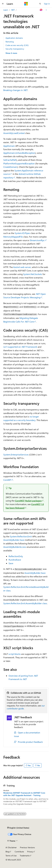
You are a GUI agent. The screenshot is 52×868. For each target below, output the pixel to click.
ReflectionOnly (16, 556)
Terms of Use (11, 856)
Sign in (47, 4)
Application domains (14, 38)
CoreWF (7, 480)
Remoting (10, 42)
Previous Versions (27, 847)
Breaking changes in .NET (15, 90)
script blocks (15, 654)
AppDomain (9, 146)
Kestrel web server (22, 267)
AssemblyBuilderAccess (15, 547)
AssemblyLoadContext (14, 133)
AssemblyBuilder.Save (14, 540)
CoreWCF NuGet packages (28, 501)
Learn (6, 10)
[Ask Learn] (41, 10)
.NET (13, 10)
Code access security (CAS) (17, 45)
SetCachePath (10, 160)
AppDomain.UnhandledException (19, 153)
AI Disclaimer (11, 847)
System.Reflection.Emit (21, 536)
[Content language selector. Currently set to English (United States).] (18, 828)
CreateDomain (10, 167)
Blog (7, 852)
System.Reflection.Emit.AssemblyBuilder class (25, 603)
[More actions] (46, 10)
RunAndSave (15, 560)
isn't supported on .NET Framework (20, 347)
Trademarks (25, 856)
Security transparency (15, 49)
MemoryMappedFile (13, 237)
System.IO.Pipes (22, 233)
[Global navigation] (3, 4)
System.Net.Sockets (33, 274)
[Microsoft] (26, 4)
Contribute (19, 852)
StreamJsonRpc (37, 240)
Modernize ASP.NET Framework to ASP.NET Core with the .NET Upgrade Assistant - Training (24, 794)
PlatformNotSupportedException (19, 163)
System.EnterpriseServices (16, 455)
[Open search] (40, 4)
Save (11, 563)
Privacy (30, 852)
